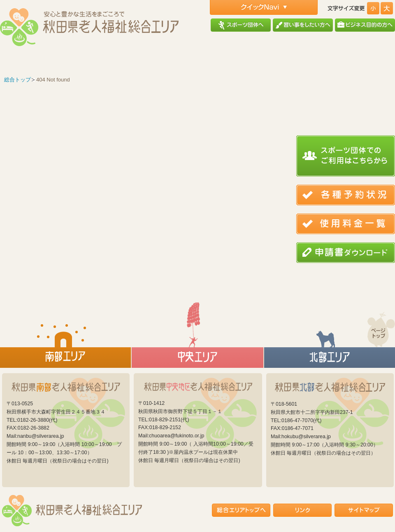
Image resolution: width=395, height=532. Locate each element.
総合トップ (17, 80)
